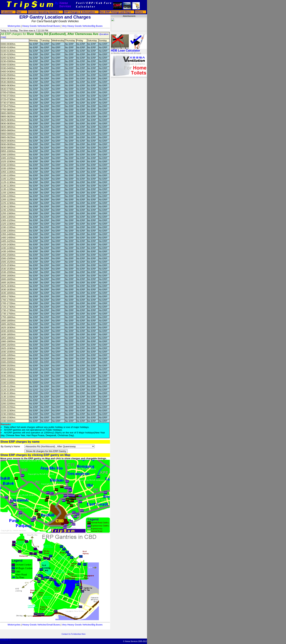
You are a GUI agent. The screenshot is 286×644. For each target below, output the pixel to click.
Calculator (7, 12)
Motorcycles (14, 26)
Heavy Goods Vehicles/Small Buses (41, 26)
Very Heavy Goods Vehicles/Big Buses (82, 26)
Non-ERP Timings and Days (115, 12)
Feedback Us (6, 640)
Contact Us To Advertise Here (74, 634)
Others (139, 12)
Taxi (19, 12)
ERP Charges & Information (79, 12)
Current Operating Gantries (43, 12)
